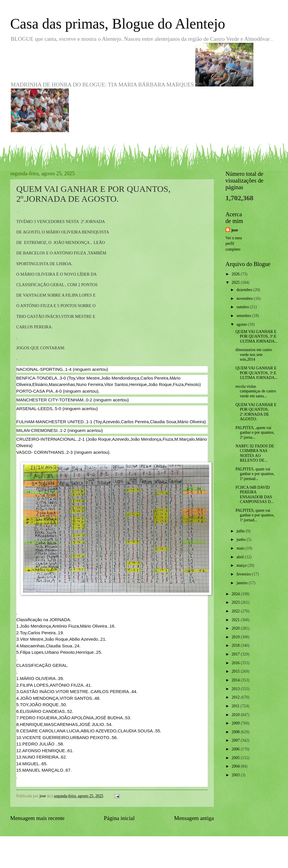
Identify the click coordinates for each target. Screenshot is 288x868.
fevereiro (244, 574)
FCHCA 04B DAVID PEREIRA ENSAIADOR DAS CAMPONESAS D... (255, 495)
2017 (236, 654)
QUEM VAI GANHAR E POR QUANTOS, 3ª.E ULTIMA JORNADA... (256, 336)
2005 (236, 758)
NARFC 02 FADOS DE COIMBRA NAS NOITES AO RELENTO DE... (255, 453)
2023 (236, 602)
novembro (245, 299)
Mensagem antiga (194, 818)
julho (241, 531)
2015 (236, 671)
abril (241, 557)
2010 (236, 715)
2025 (236, 282)
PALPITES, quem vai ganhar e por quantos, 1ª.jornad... (255, 515)
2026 (236, 274)
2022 (236, 611)
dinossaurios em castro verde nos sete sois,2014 (254, 355)
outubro (243, 307)
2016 (236, 663)
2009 (236, 723)
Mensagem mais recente (37, 818)
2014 (236, 680)
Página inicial (119, 818)
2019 (236, 637)
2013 (236, 689)
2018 (236, 645)
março (242, 565)
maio (241, 548)
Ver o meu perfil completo (234, 244)
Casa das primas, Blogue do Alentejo (118, 24)
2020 (236, 628)
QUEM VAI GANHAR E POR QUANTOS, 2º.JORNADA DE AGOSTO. (256, 412)
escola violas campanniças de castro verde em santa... (256, 391)
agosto (242, 324)
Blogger (176, 857)
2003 (236, 775)
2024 (236, 594)
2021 (236, 620)
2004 (236, 766)
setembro (244, 316)
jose (235, 230)
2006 (236, 749)
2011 (236, 706)
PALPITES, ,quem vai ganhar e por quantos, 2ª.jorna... (255, 433)
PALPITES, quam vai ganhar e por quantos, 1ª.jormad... (255, 474)
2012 (236, 697)
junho (242, 540)
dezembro (245, 290)
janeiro (243, 583)
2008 (236, 732)
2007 (236, 740)
